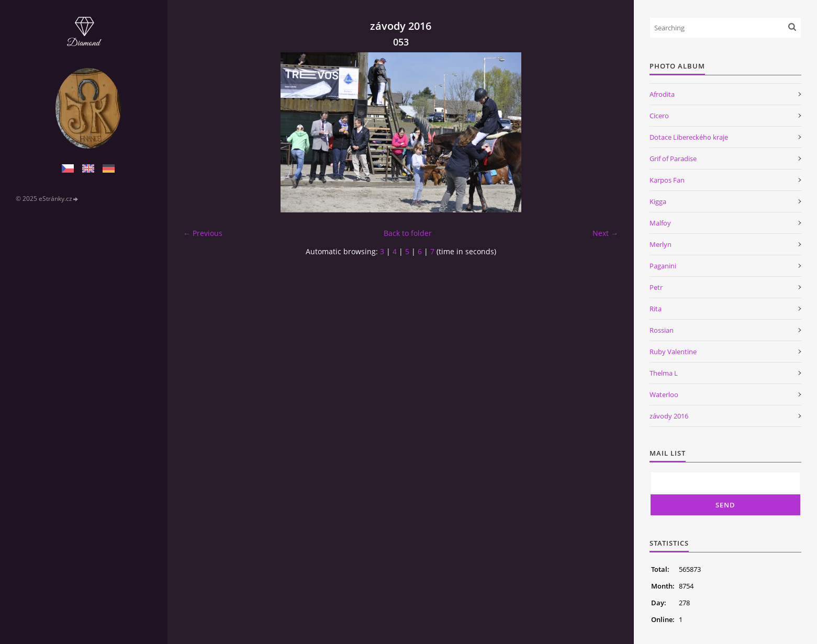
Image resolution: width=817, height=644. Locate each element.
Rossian (662, 330)
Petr (656, 287)
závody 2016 (669, 416)
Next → (605, 233)
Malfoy (660, 223)
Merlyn (661, 244)
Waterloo (664, 394)
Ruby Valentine (673, 352)
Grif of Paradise (673, 159)
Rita (656, 309)
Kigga (658, 201)
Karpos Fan (667, 180)
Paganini (663, 266)
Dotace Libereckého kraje (689, 137)
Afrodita (662, 94)
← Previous (203, 233)
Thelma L (664, 373)
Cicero (659, 116)
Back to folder (408, 233)
